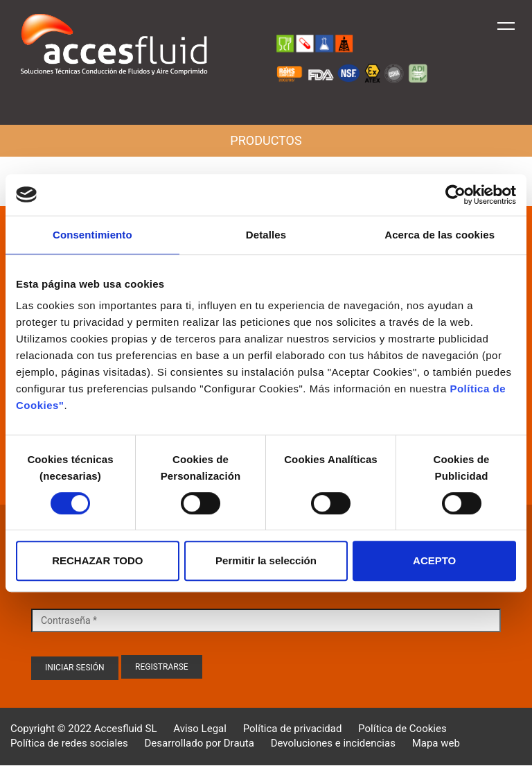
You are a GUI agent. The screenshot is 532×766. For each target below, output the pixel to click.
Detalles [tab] (266, 235)
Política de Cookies (402, 729)
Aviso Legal (200, 729)
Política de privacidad (293, 729)
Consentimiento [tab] (92, 235)
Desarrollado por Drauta (199, 743)
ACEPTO (434, 560)
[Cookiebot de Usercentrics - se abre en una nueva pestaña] (455, 195)
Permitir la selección (266, 560)
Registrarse (162, 667)
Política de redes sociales (69, 743)
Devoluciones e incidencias (333, 743)
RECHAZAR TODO (97, 560)
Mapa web (436, 743)
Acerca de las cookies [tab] (440, 235)
